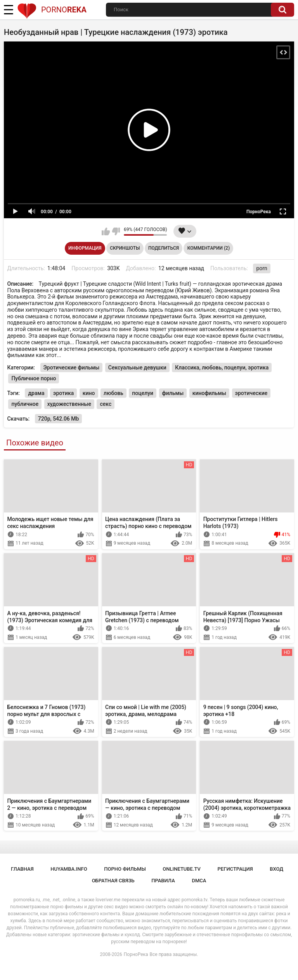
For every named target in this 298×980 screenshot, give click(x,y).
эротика (63, 393)
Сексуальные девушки (137, 367)
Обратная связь (113, 881)
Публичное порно (34, 378)
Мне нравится (106, 231)
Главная (22, 869)
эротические (251, 393)
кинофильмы (209, 393)
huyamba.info (69, 869)
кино (89, 393)
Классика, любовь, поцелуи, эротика (222, 367)
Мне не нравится (116, 231)
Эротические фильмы (72, 367)
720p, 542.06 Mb (59, 419)
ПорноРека (136, 954)
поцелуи (143, 393)
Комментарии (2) (209, 248)
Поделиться (164, 248)
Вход (276, 869)
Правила (163, 881)
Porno (52, 10)
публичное (25, 404)
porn (262, 268)
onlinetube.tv (182, 869)
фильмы (173, 393)
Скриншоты (125, 248)
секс (106, 404)
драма (36, 393)
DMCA (199, 881)
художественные (69, 404)
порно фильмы (125, 869)
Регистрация (235, 869)
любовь (113, 393)
